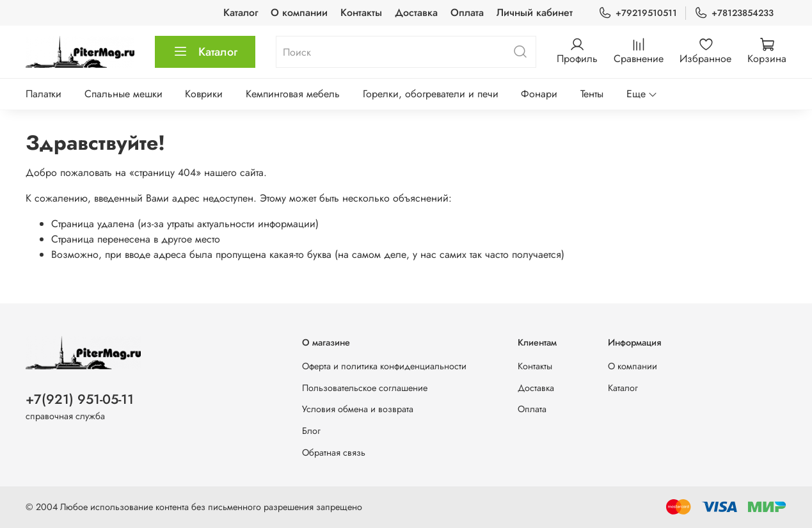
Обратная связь (334, 452)
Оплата (467, 12)
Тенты (592, 94)
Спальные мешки (123, 94)
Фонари (539, 94)
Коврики (204, 94)
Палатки (44, 94)
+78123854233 (734, 13)
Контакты (361, 12)
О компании (299, 12)
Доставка (416, 12)
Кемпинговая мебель (293, 94)
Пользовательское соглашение (365, 388)
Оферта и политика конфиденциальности (384, 366)
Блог (311, 431)
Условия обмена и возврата (358, 409)
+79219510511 (638, 13)
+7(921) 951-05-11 (80, 399)
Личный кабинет (535, 12)
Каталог (241, 12)
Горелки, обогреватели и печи (431, 94)
